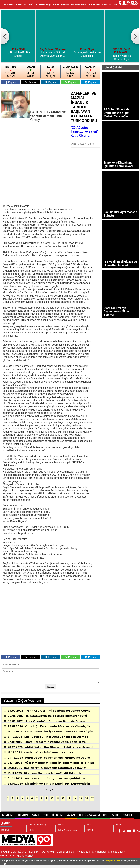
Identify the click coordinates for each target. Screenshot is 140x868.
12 (63, 799)
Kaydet (51, 687)
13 (69, 799)
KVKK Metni (83, 852)
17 (92, 799)
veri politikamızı (113, 861)
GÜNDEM (9, 4)
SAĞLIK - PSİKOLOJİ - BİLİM (44, 4)
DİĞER (133, 4)
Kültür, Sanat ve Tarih (85, 4)
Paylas (11, 82)
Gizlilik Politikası (65, 852)
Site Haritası (99, 852)
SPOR (104, 4)
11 (58, 799)
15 (81, 799)
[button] (5, 36)
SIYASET (114, 4)
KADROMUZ (48, 852)
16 (87, 799)
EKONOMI (22, 4)
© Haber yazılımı (17, 855)
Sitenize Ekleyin (117, 852)
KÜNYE (22, 852)
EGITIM (124, 4)
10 (52, 799)
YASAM (65, 4)
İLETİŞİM (33, 852)
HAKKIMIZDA (8, 852)
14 (75, 799)
